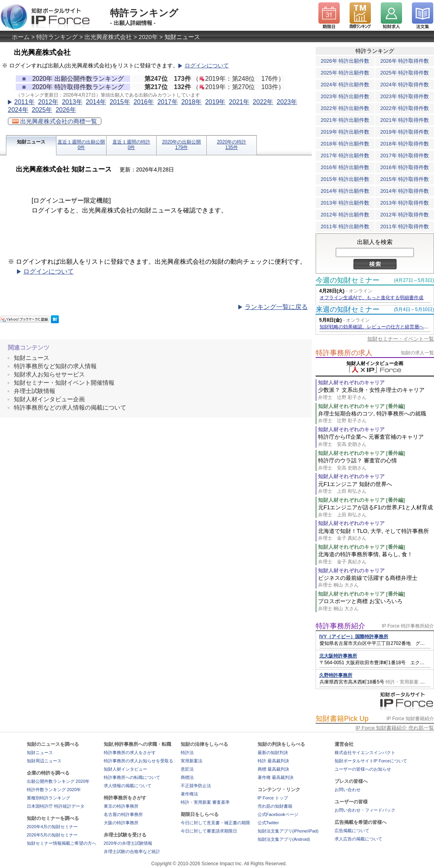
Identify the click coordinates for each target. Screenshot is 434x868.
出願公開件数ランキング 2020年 (58, 781)
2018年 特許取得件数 (405, 144)
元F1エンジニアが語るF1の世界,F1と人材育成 (376, 511)
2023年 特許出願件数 (345, 96)
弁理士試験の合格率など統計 (132, 851)
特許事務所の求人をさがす (130, 753)
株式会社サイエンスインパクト (365, 753)
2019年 (215, 102)
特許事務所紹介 (340, 626)
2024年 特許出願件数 (345, 85)
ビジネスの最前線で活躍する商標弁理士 (376, 582)
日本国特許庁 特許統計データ (56, 806)
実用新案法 (192, 761)
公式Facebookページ (278, 814)
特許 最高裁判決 (273, 761)
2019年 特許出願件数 (345, 132)
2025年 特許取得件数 (405, 73)
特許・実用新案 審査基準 (205, 802)
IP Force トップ (273, 798)
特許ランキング (57, 37)
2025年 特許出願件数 (345, 73)
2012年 (48, 102)
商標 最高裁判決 (273, 769)
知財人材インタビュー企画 (49, 399)
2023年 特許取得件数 (405, 96)
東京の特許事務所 (121, 806)
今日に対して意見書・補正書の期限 (215, 823)
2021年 (239, 102)
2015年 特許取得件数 (405, 179)
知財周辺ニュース (44, 761)
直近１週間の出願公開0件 (81, 145)
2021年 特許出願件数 (345, 120)
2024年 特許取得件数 (405, 85)
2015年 (120, 102)
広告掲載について (352, 831)
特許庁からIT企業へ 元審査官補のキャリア (376, 441)
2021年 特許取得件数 (405, 120)
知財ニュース (31, 142)
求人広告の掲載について (358, 839)
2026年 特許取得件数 (405, 61)
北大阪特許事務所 (338, 656)
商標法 (187, 777)
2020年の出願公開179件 (182, 145)
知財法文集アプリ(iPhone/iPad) (288, 831)
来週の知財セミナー (348, 309)
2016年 (144, 102)
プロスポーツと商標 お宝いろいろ (376, 605)
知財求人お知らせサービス (49, 374)
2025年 (42, 110)
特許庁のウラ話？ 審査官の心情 (376, 464)
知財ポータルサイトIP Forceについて (371, 761)
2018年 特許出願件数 (345, 144)
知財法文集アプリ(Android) (284, 839)
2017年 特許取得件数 (405, 156)
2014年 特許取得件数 (405, 191)
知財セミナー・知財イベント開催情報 (64, 383)
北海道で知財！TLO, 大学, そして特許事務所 (376, 535)
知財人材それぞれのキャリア (351, 383)
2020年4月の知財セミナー (52, 827)
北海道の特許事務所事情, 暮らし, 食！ (376, 558)
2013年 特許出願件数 (345, 203)
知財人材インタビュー (125, 769)
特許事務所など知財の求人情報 (55, 366)
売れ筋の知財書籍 (275, 806)
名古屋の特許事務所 (123, 814)
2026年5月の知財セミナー (52, 835)
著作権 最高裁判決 (276, 777)
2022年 (263, 102)
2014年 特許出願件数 (345, 191)
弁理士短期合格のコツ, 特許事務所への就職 (376, 417)
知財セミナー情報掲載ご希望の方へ (62, 843)
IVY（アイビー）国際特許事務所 (354, 637)
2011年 (24, 102)
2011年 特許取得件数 (405, 226)
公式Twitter (268, 823)
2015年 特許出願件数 (345, 179)
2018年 (191, 102)
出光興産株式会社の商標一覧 (55, 121)
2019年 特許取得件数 (405, 132)
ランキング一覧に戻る (276, 307)
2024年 (18, 110)
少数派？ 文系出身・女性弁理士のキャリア (376, 394)
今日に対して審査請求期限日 (209, 831)
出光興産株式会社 (108, 37)
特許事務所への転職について (132, 777)
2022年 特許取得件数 (405, 108)
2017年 (168, 102)
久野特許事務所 (336, 675)
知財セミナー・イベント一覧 (401, 339)
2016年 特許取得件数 (405, 167)
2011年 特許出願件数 (345, 226)
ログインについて (207, 66)
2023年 (287, 102)
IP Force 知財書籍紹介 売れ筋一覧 (395, 728)
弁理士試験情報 (35, 391)
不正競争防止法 (196, 786)
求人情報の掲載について (128, 786)
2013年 (72, 102)
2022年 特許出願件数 (345, 108)
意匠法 (187, 769)
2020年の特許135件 (232, 145)
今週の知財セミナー (348, 280)
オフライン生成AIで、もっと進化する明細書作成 (371, 298)
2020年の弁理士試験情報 (128, 843)
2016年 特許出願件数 (345, 167)
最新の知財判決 (273, 753)
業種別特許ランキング (49, 798)
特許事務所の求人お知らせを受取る (138, 761)
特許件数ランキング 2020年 (54, 790)
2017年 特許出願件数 (345, 156)
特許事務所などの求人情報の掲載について (70, 407)
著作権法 (189, 794)
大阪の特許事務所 (121, 823)
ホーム (21, 37)
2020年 (148, 37)
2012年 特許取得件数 (405, 215)
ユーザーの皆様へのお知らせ (363, 769)
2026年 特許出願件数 (345, 61)
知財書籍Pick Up (342, 719)
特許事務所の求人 (344, 353)
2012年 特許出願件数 (345, 215)
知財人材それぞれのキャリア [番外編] (361, 406)
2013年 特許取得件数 (405, 203)
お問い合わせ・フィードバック (365, 810)
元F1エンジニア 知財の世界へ (376, 488)
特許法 (187, 753)
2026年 (66, 110)
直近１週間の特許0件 (131, 145)
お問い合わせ (348, 790)
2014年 (96, 102)
